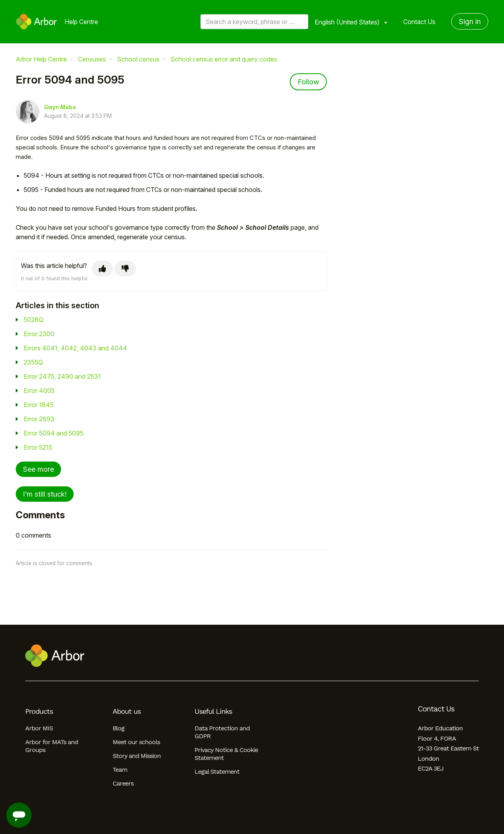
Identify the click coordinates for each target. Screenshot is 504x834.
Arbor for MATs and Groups (52, 746)
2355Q (33, 362)
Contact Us (419, 22)
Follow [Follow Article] (308, 82)
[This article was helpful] (102, 269)
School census (138, 59)
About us (127, 711)
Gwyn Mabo (60, 107)
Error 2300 (39, 334)
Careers (123, 783)
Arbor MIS (39, 728)
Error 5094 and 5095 (54, 433)
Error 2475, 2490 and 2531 (62, 376)
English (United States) (348, 22)
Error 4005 (39, 391)
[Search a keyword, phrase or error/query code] (254, 22)
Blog (119, 728)
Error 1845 (39, 405)
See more (38, 469)
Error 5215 (38, 447)
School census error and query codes (224, 59)
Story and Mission (137, 756)
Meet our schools (136, 742)
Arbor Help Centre (41, 59)
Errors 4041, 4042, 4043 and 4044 (75, 348)
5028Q (33, 320)
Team (120, 770)
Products (39, 711)
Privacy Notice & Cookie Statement (226, 754)
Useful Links (213, 711)
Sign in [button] (470, 21)
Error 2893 (39, 419)
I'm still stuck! (45, 494)
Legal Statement (217, 772)
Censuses (92, 59)
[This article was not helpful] (125, 269)
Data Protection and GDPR (222, 732)
